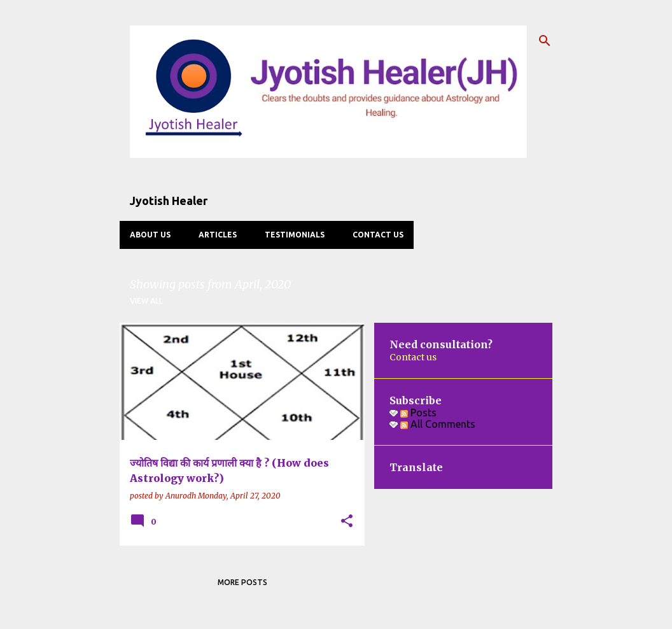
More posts (242, 582)
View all (146, 301)
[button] (347, 522)
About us (150, 235)
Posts (418, 413)
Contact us (378, 235)
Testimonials (295, 235)
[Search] (545, 41)
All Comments (438, 424)
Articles (218, 235)
